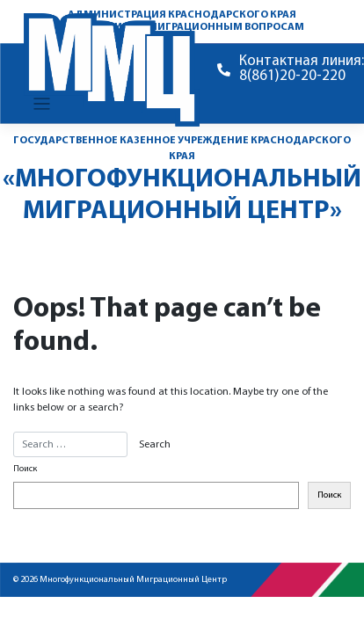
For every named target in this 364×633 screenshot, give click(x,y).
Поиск (25, 469)
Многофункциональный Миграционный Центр (133, 580)
